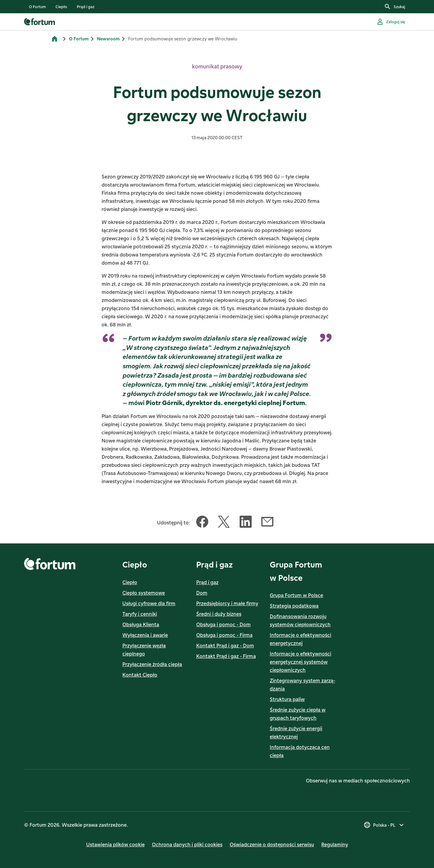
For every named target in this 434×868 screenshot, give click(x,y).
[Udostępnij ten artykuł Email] (267, 523)
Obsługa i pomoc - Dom (223, 624)
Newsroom (108, 39)
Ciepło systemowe (144, 593)
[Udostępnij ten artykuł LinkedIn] (246, 523)
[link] (37, 7)
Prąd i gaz (207, 582)
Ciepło (130, 582)
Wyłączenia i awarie (145, 635)
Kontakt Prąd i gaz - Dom (225, 646)
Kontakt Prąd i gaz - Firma (226, 656)
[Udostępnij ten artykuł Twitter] (224, 523)
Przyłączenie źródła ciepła (152, 664)
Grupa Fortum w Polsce (296, 595)
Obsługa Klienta (141, 624)
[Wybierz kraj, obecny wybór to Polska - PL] (384, 825)
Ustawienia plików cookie (115, 844)
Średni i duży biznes (219, 614)
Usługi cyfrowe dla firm (149, 603)
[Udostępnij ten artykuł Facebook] (202, 523)
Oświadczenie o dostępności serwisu (272, 844)
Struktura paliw (287, 699)
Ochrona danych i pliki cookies (187, 844)
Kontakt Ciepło (140, 675)
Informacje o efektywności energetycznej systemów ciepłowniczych (300, 662)
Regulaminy (335, 844)
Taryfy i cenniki (140, 614)
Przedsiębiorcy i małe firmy (227, 603)
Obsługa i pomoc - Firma (224, 635)
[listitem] (37, 7)
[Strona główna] (55, 39)
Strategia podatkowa (294, 606)
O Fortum (79, 39)
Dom (202, 593)
